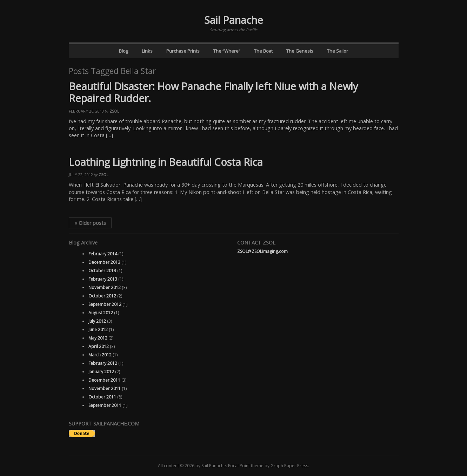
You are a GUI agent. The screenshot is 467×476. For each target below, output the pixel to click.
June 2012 (98, 330)
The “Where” (227, 51)
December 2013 (104, 262)
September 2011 (105, 405)
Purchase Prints (183, 51)
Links (147, 51)
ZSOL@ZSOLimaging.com (262, 251)
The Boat (263, 51)
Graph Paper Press (289, 466)
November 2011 (105, 388)
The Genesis (300, 51)
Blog (124, 51)
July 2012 (97, 321)
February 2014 (103, 254)
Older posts (90, 223)
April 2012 (99, 346)
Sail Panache (234, 20)
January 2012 (101, 372)
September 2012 (105, 304)
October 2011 (102, 397)
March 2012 (100, 355)
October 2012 (102, 296)
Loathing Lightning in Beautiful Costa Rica (166, 162)
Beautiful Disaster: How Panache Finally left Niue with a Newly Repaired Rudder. (213, 92)
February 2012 (103, 363)
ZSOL (114, 111)
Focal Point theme (246, 466)
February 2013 (103, 279)
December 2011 (104, 380)
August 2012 (101, 313)
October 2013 (102, 271)
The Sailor (338, 51)
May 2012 (98, 338)
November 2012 (105, 287)
